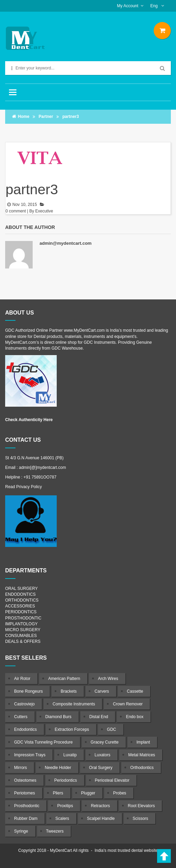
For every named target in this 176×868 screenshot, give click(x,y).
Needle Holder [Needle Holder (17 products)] (58, 768)
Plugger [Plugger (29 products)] (88, 793)
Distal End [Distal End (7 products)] (99, 717)
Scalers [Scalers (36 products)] (62, 818)
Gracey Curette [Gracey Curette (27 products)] (105, 742)
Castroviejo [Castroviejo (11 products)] (24, 704)
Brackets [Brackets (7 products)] (69, 691)
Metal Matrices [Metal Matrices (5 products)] (142, 755)
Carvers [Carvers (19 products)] (102, 691)
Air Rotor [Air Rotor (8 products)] (22, 679)
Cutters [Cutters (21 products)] (21, 717)
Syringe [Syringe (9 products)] (21, 831)
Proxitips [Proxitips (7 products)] (65, 806)
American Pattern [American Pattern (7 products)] (64, 679)
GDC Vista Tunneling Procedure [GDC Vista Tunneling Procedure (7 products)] (43, 742)
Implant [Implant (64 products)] (143, 742)
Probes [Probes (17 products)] (120, 793)
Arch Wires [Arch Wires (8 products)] (108, 679)
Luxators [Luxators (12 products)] (102, 755)
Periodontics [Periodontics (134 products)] (66, 780)
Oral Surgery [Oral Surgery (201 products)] (101, 768)
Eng (155, 6)
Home (24, 117)
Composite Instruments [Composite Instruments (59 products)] (74, 704)
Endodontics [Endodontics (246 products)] (25, 729)
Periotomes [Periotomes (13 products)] (25, 793)
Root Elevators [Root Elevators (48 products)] (141, 806)
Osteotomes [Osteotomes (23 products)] (25, 780)
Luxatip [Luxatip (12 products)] (70, 755)
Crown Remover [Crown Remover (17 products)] (128, 704)
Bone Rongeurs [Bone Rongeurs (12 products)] (28, 691)
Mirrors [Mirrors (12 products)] (20, 768)
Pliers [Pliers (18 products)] (58, 793)
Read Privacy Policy (24, 487)
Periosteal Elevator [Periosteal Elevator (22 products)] (112, 780)
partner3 (32, 189)
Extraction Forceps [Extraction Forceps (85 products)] (72, 729)
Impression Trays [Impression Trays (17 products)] (30, 755)
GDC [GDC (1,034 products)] (112, 729)
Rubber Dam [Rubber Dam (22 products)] (26, 818)
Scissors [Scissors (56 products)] (140, 818)
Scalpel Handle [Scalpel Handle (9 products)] (101, 818)
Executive (44, 211)
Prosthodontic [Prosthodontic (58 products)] (27, 806)
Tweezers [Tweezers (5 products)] (55, 831)
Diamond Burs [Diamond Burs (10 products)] (58, 717)
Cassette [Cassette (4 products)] (135, 691)
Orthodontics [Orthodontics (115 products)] (142, 768)
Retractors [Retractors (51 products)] (100, 806)
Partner (46, 117)
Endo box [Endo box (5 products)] (135, 717)
